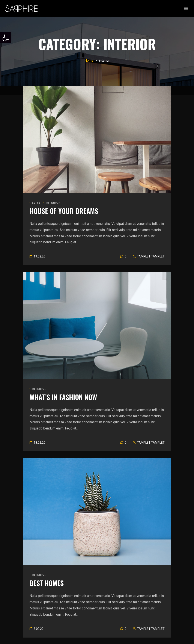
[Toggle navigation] (186, 9)
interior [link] (53, 203)
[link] (6, 38)
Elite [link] (36, 203)
